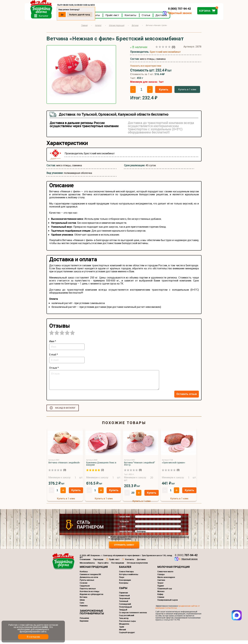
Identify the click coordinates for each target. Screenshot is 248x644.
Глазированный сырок (168, 603)
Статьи (168, 19)
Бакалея (125, 570)
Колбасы (84, 575)
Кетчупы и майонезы (129, 578)
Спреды (161, 578)
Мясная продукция (94, 570)
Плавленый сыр (165, 592)
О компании (85, 563)
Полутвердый (125, 610)
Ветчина (83, 601)
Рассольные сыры (127, 625)
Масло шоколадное (166, 581)
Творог (160, 586)
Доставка (183, 19)
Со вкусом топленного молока (133, 616)
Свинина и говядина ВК (90, 578)
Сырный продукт (127, 636)
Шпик (82, 603)
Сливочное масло (165, 575)
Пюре (122, 581)
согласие (121, 540)
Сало (82, 606)
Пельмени (84, 622)
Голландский (125, 608)
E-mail (123, 530)
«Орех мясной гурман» (174, 466)
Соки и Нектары (126, 575)
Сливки (161, 601)
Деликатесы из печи (89, 581)
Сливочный (124, 599)
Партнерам (98, 563)
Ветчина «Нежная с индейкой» (64, 466)
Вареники (84, 624)
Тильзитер (124, 622)
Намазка (84, 609)
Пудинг (161, 589)
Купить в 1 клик (187, 93)
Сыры (123, 592)
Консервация (125, 584)
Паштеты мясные (88, 592)
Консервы (124, 586)
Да (84, 15)
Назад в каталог (65, 411)
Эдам (122, 630)
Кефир (160, 598)
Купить (164, 93)
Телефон (124, 525)
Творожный (124, 602)
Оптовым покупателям (137, 566)
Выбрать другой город (101, 15)
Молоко (161, 595)
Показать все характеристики (146, 69)
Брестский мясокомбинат (165, 55)
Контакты (152, 19)
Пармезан (124, 596)
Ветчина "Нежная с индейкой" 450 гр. (139, 467)
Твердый (123, 613)
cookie (45, 627)
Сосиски (84, 586)
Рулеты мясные (87, 584)
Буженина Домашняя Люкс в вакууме (101, 467)
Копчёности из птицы (90, 595)
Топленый (124, 605)
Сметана (161, 584)
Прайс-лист (134, 19)
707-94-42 (186, 559)
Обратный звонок (158, 13)
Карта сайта (103, 566)
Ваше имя (125, 520)
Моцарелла (124, 627)
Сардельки (85, 589)
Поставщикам (118, 566)
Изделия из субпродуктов (91, 598)
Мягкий (122, 633)
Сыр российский (127, 619)
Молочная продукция (174, 570)
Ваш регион (126, 535)
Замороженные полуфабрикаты (92, 616)
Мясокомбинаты (87, 566)
